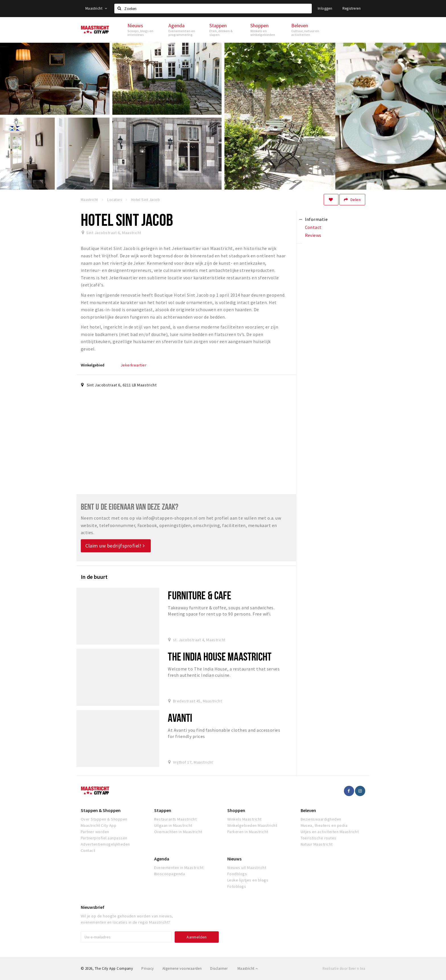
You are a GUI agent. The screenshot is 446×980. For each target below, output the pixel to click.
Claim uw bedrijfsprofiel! (115, 546)
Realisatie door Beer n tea (344, 968)
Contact (88, 850)
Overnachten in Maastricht (178, 832)
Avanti (180, 718)
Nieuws (234, 859)
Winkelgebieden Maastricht (252, 825)
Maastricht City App (99, 825)
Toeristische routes (319, 838)
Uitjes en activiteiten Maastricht (330, 832)
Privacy (147, 968)
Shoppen (236, 810)
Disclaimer (219, 968)
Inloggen (325, 8)
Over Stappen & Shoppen (104, 819)
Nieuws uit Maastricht (247, 868)
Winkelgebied (93, 365)
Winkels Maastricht (244, 819)
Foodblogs (237, 874)
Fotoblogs (237, 886)
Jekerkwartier (134, 365)
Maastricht (96, 8)
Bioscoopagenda (170, 874)
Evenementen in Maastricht (179, 868)
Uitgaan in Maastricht (173, 825)
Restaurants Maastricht (175, 819)
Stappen (163, 810)
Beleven (308, 810)
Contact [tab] (313, 227)
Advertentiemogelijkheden (105, 844)
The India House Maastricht (220, 656)
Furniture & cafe (200, 595)
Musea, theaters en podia (324, 825)
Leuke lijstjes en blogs (248, 880)
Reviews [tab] (313, 235)
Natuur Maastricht (317, 844)
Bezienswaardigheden (321, 819)
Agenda (162, 859)
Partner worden (95, 832)
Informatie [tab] (316, 219)
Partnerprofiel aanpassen (104, 838)
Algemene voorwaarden (182, 968)
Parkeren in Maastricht (248, 832)
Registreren (352, 8)
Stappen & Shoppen (101, 810)
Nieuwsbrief (93, 907)
